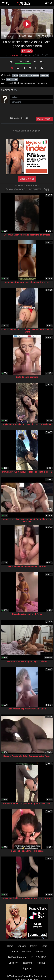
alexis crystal (12, 79)
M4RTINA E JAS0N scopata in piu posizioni (27, 661)
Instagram (27, 963)
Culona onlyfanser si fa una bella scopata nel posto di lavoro (27, 331)
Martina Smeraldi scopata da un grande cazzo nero (27, 804)
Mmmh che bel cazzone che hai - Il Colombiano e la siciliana (27, 520)
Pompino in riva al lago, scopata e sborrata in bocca (27, 472)
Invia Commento (44, 119)
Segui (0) (27, 51)
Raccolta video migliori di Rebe (27, 614)
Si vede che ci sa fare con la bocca (27, 851)
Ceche (15, 75)
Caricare (22, 946)
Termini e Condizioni (21, 952)
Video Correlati (27, 179)
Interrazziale (34, 75)
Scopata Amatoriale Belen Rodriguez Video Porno (27, 756)
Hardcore (23, 75)
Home (10, 946)
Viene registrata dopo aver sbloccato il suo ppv (27, 282)
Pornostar (44, 75)
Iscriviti (34, 946)
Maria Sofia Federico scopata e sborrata (27, 567)
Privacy (39, 952)
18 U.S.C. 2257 (38, 957)
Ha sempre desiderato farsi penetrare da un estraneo (27, 898)
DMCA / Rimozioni (17, 957)
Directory (13, 963)
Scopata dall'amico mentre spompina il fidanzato (27, 235)
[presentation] (31, 110)
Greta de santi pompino (27, 377)
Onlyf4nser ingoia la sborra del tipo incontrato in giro (27, 424)
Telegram (41, 963)
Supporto (27, 968)
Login (44, 946)
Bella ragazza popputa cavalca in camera (27, 709)
